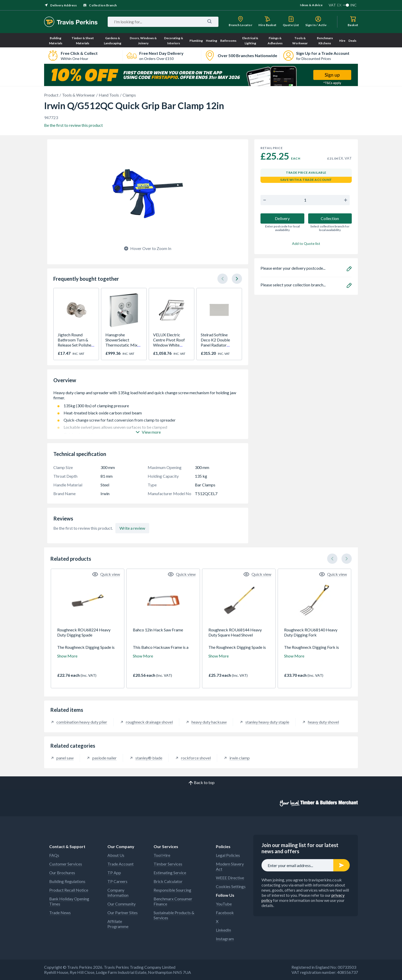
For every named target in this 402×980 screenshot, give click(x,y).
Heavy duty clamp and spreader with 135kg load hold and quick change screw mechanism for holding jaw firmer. (148, 395)
